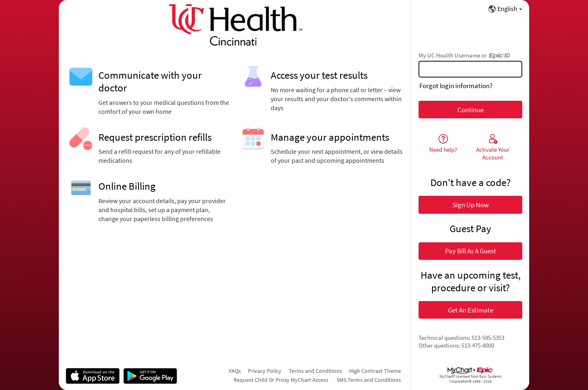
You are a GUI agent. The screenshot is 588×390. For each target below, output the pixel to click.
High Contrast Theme (375, 371)
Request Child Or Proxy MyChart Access (281, 380)
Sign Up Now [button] (471, 205)
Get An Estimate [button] (471, 310)
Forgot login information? (456, 86)
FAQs (235, 371)
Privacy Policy (265, 371)
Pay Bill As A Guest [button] (471, 251)
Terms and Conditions (315, 371)
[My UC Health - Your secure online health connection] (235, 25)
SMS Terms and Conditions (369, 380)
